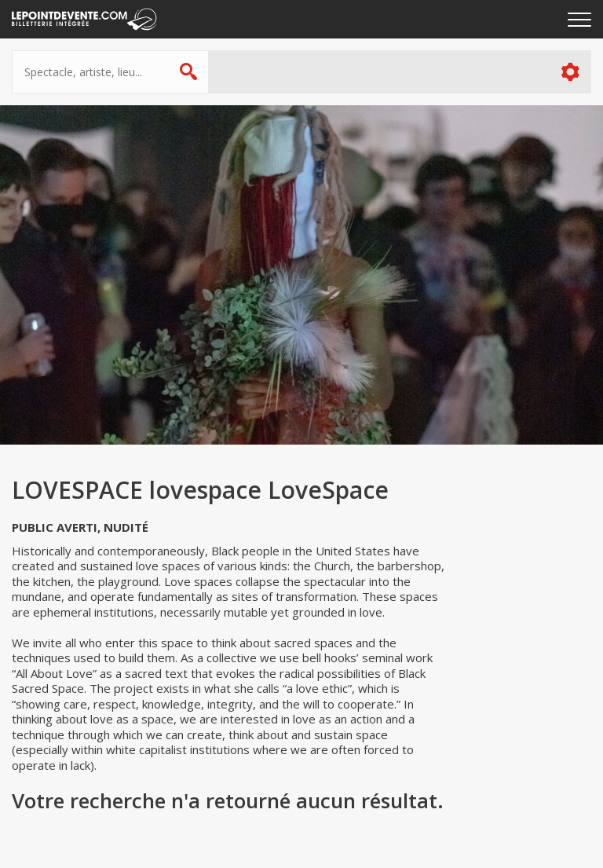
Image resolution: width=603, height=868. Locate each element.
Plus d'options (570, 72)
